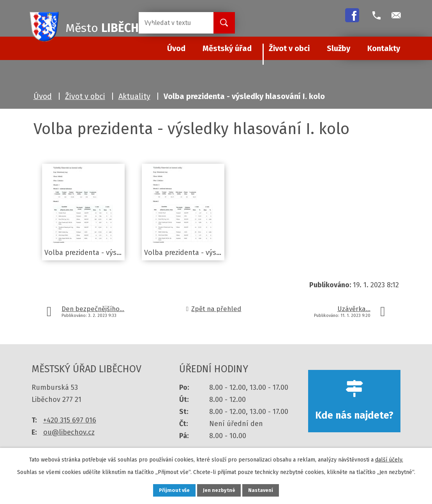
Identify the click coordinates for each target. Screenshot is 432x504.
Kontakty (384, 48)
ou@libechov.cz (69, 432)
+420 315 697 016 (70, 420)
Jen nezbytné (220, 490)
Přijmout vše (169, 490)
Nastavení (267, 490)
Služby (339, 48)
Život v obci (289, 48)
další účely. (389, 458)
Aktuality (134, 96)
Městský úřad (227, 48)
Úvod (43, 96)
